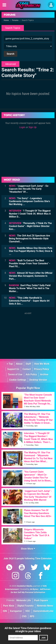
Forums (10, 15)
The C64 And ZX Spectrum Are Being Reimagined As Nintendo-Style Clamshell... (29, 239)
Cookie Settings (18, 380)
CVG (24, 616)
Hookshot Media (25, 586)
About (19, 364)
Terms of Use (15, 374)
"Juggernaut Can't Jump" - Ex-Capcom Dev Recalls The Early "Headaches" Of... (29, 189)
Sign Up (33, 127)
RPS (32, 616)
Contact (27, 369)
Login (22, 127)
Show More (28, 549)
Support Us (13, 369)
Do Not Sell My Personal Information (28, 592)
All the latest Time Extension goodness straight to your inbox (28, 630)
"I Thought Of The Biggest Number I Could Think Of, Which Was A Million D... (30, 214)
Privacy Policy (42, 369)
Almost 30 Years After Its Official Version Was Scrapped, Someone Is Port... (31, 276)
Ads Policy (31, 374)
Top (10, 364)
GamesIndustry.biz (43, 611)
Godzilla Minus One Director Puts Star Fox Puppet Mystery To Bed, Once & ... (31, 251)
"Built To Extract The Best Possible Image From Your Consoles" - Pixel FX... (29, 263)
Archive (44, 374)
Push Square (41, 600)
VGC (28, 611)
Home (6, 20)
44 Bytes (34, 589)
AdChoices (45, 589)
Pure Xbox (9, 606)
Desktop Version (38, 380)
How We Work (42, 364)
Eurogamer (16, 611)
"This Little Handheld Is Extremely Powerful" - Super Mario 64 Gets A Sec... (29, 301)
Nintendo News (45, 606)
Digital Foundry (26, 606)
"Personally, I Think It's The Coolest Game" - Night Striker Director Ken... (30, 226)
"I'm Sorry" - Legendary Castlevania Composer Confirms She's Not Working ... (29, 201)
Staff (28, 364)
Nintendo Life (24, 600)
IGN (5, 611)
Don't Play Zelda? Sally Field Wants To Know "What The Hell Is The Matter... (30, 288)
